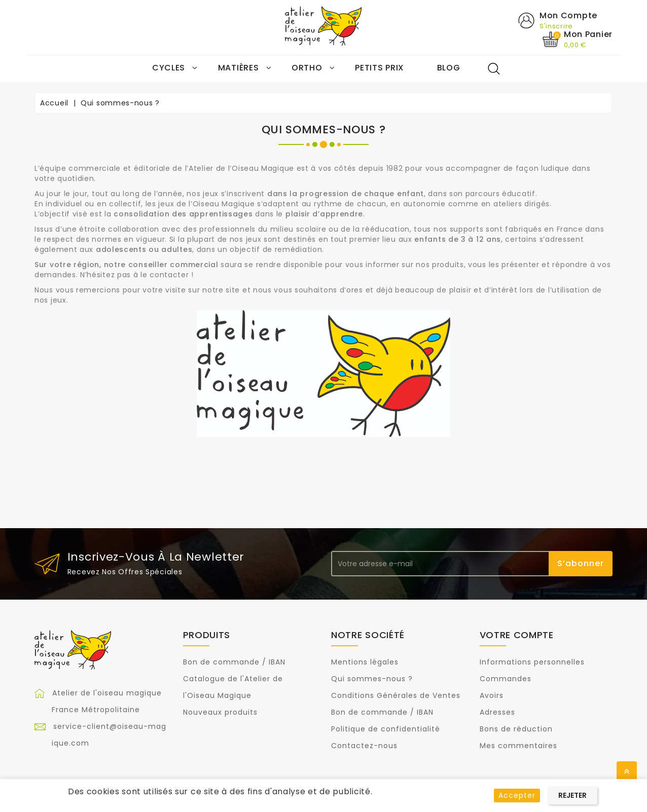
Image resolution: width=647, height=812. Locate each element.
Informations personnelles (532, 662)
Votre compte (517, 635)
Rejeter (572, 795)
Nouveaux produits (220, 712)
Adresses (497, 712)
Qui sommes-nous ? (372, 679)
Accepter (517, 795)
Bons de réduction (516, 729)
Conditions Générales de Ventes (396, 695)
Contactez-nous (364, 746)
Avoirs (492, 695)
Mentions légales (365, 662)
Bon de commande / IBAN (234, 662)
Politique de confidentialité (386, 729)
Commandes (506, 679)
